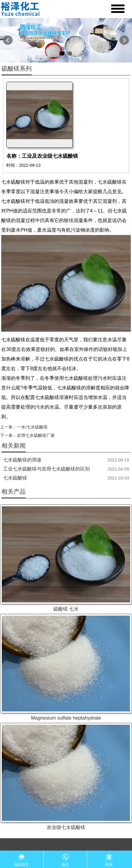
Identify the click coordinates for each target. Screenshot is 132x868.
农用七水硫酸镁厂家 (36, 435)
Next (124, 40)
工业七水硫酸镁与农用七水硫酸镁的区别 (46, 469)
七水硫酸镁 (15, 478)
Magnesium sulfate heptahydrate (66, 718)
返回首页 (22, 859)
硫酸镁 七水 (66, 609)
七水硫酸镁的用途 (22, 460)
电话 (65, 859)
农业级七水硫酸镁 (66, 827)
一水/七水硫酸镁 (32, 427)
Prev (8, 40)
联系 (109, 859)
